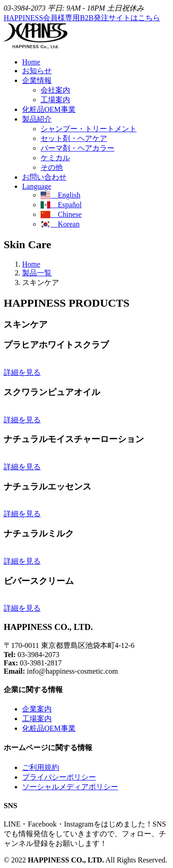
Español (61, 205)
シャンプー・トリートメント (89, 129)
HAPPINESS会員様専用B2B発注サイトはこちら (82, 18)
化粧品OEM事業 (49, 109)
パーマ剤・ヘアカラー (78, 148)
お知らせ (37, 71)
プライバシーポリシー (59, 777)
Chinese (61, 214)
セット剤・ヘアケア (74, 138)
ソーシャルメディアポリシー (70, 787)
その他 (52, 167)
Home (31, 62)
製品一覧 (37, 273)
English (60, 195)
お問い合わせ (44, 177)
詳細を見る (22, 372)
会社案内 (55, 90)
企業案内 (37, 709)
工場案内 (55, 100)
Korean (60, 224)
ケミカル (55, 158)
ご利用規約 (41, 767)
